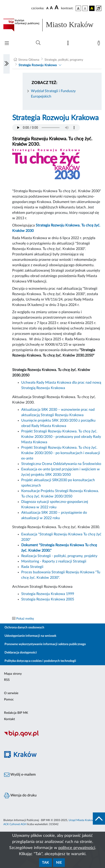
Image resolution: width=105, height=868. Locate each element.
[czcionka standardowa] (47, 8)
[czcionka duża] (57, 8)
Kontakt (9, 719)
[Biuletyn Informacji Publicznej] (52, 736)
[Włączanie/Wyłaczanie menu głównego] (7, 44)
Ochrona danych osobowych (24, 628)
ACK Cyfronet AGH (15, 824)
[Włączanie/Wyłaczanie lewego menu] (7, 64)
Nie (59, 863)
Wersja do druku (20, 796)
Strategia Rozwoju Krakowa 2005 (48, 599)
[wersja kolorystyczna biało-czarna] (85, 8)
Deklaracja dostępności (21, 653)
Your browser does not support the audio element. (46, 128)
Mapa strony (13, 674)
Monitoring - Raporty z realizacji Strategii (54, 561)
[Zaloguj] (100, 44)
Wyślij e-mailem (20, 775)
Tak (45, 863)
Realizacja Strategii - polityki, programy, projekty (59, 556)
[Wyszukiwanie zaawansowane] (38, 43)
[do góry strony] (99, 819)
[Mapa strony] (69, 44)
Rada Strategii (32, 567)
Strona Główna (29, 60)
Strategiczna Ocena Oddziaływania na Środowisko (61, 464)
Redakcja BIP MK (16, 713)
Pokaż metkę (25, 619)
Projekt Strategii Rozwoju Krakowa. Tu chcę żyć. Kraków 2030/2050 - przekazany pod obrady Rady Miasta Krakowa (61, 437)
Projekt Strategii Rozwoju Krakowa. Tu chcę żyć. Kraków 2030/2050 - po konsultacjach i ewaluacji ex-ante (61, 453)
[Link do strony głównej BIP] (52, 25)
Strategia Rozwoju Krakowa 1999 (48, 594)
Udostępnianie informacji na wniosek (30, 636)
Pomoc (9, 700)
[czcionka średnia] (51, 8)
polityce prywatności (77, 848)
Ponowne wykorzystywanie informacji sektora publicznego (45, 644)
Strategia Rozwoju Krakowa (38, 65)
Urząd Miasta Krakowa (82, 820)
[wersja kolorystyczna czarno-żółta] (92, 8)
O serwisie (11, 693)
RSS (7, 680)
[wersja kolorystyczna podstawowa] (78, 8)
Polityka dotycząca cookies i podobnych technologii (40, 661)
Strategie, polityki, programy (64, 60)
